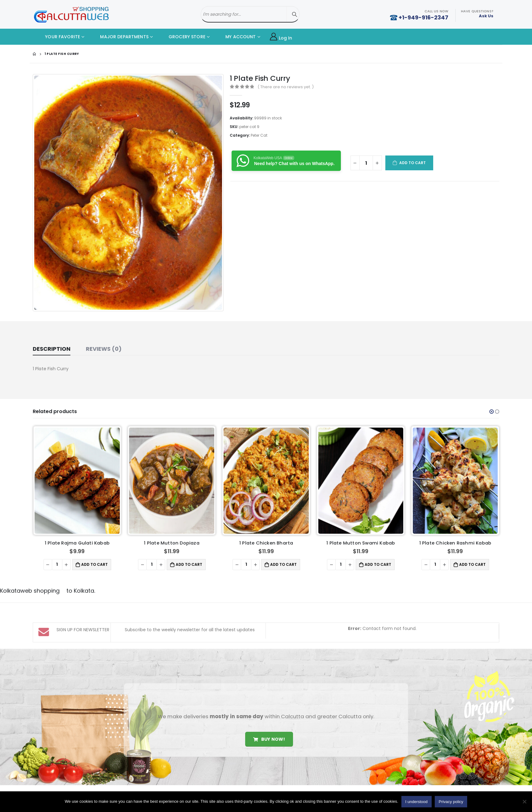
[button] (492, 412)
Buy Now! (269, 720)
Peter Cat (259, 135)
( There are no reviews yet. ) (286, 87)
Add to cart (413, 163)
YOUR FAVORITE (58, 37)
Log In (281, 37)
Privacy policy (451, 802)
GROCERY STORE (182, 37)
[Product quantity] (366, 163)
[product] (77, 481)
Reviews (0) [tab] (104, 349)
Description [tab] (52, 349)
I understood (417, 802)
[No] (524, 802)
